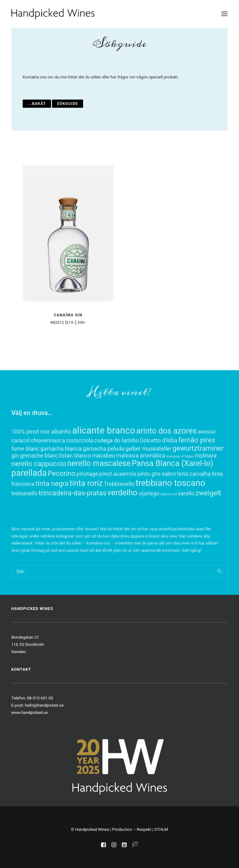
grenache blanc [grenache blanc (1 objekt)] (39, 480)
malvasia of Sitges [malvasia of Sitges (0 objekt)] (180, 481)
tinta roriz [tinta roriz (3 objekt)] (86, 508)
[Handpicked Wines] (53, 14)
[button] (225, 14)
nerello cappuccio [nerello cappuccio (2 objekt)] (39, 488)
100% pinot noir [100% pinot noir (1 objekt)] (31, 456)
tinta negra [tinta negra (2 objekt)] (52, 508)
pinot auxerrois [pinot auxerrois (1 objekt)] (118, 499)
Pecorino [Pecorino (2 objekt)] (62, 498)
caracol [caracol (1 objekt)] (20, 465)
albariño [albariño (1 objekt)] (61, 456)
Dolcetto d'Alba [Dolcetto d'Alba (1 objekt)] (159, 465)
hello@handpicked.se (44, 705)
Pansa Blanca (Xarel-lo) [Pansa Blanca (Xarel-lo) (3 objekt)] (172, 488)
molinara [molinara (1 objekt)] (205, 480)
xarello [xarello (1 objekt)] (186, 518)
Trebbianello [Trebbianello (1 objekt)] (119, 509)
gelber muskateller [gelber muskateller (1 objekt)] (148, 473)
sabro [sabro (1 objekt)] (169, 499)
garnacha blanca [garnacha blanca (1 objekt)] (61, 473)
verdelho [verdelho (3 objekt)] (122, 517)
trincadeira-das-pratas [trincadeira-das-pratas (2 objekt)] (73, 518)
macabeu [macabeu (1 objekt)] (104, 480)
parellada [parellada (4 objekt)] (29, 498)
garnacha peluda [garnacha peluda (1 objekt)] (104, 473)
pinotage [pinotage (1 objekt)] (87, 499)
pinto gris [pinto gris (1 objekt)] (149, 499)
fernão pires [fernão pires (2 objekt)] (197, 465)
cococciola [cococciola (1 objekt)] (79, 465)
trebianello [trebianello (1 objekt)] (24, 518)
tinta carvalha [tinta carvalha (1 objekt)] (194, 499)
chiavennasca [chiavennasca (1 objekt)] (48, 465)
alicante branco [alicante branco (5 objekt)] (104, 455)
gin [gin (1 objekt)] (15, 480)
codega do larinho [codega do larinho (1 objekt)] (117, 465)
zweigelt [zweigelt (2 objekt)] (208, 518)
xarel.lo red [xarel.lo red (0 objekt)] (168, 519)
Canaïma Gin (68, 315)
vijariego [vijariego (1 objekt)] (149, 518)
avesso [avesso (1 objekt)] (207, 456)
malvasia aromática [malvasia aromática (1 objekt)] (141, 480)
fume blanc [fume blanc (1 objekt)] (25, 473)
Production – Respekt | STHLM (140, 829)
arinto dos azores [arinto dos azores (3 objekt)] (167, 456)
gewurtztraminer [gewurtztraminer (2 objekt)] (198, 473)
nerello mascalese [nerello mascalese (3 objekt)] (99, 488)
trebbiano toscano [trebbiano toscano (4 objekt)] (171, 508)
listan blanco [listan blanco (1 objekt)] (75, 480)
